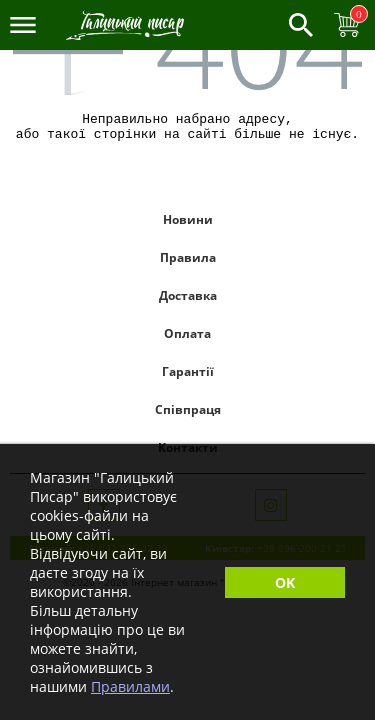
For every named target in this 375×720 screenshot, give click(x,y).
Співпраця (188, 415)
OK (285, 582)
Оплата (187, 339)
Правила (188, 263)
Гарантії (188, 377)
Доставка (188, 301)
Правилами (130, 686)
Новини (188, 225)
